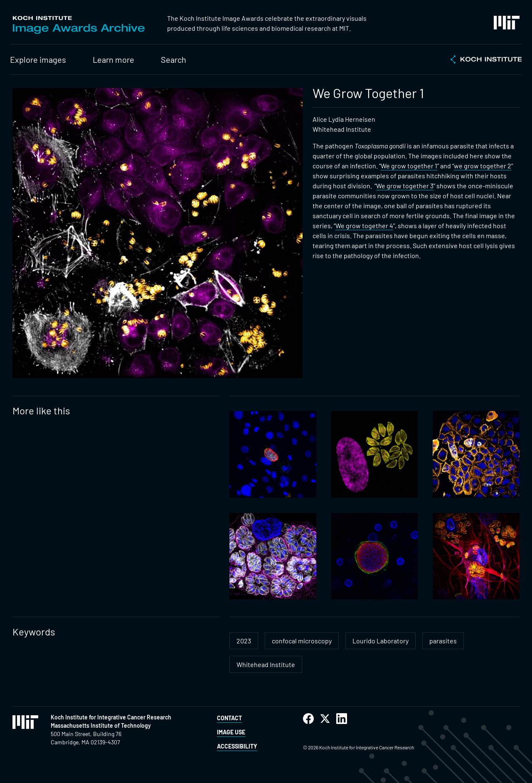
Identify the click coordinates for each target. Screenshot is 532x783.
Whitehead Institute (266, 664)
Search (174, 59)
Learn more (113, 59)
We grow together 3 (405, 186)
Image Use (231, 732)
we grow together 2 (483, 166)
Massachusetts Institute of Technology (101, 725)
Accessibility (237, 746)
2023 (244, 641)
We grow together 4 (364, 225)
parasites (443, 641)
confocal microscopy (302, 641)
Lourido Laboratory (381, 641)
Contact (229, 718)
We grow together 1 (409, 166)
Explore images (38, 59)
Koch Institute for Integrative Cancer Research (111, 717)
